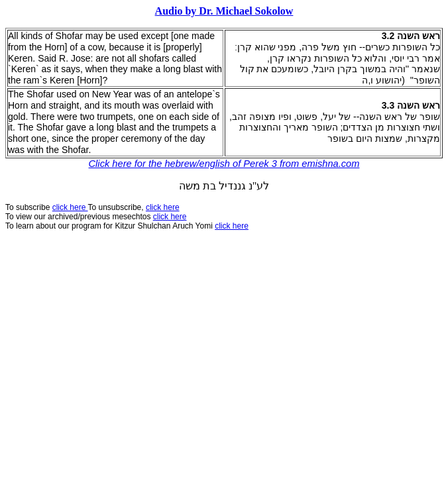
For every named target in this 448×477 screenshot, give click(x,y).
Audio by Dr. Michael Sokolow (224, 11)
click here (170, 217)
